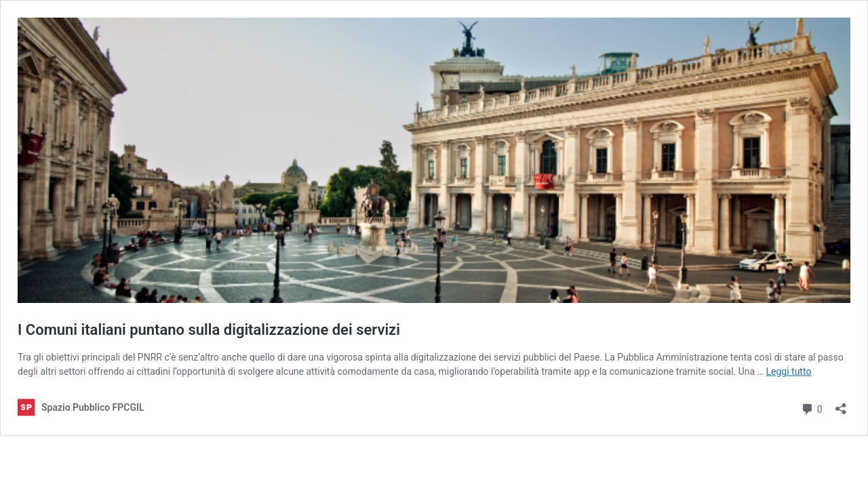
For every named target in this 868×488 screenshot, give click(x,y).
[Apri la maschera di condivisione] (841, 404)
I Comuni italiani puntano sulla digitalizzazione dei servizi (209, 330)
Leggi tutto (789, 371)
